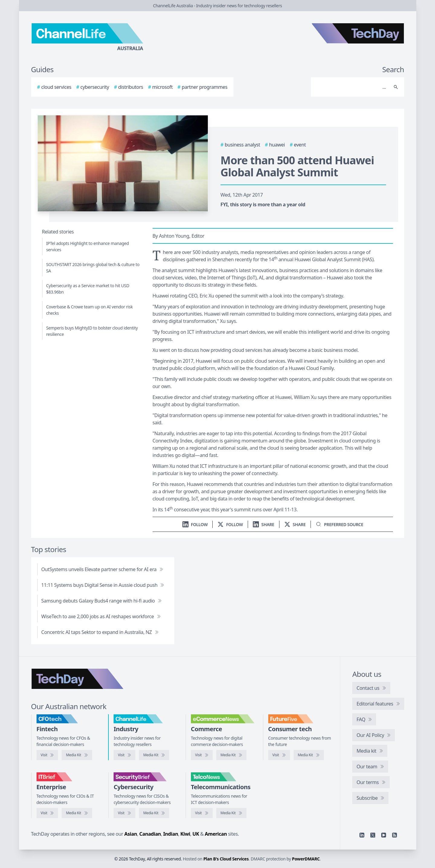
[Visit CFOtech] (47, 755)
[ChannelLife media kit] (154, 755)
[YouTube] (384, 835)
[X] (373, 835)
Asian (131, 834)
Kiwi (185, 834)
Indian (171, 834)
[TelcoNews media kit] (231, 813)
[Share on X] (295, 524)
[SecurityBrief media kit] (154, 813)
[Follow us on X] (230, 524)
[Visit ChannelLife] (124, 755)
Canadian (150, 834)
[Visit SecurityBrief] (124, 813)
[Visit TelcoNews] (202, 813)
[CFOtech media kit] (77, 755)
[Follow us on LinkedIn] (195, 524)
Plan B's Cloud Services (226, 859)
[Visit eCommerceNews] (202, 755)
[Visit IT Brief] (47, 813)
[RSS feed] (395, 835)
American (216, 834)
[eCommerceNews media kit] (231, 755)
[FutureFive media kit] (309, 755)
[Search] (351, 87)
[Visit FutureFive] (279, 755)
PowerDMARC (306, 859)
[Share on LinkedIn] (264, 524)
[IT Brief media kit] (77, 813)
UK (196, 834)
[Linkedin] (362, 835)
